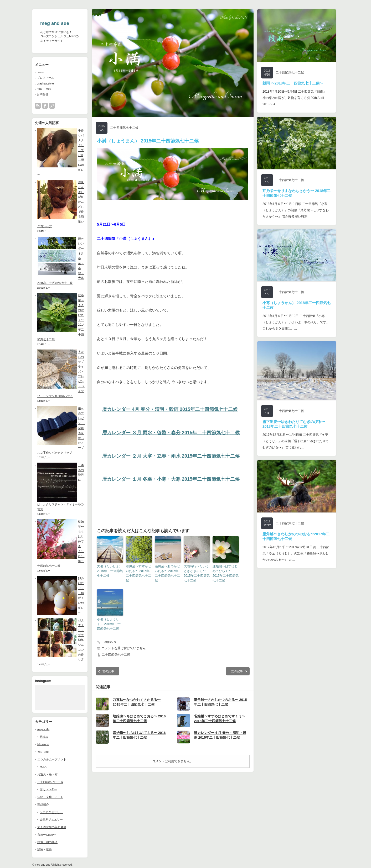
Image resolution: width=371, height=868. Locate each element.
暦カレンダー (48, 789)
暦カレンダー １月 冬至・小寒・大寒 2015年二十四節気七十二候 (171, 479)
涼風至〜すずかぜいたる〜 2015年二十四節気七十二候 (138, 573)
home (40, 72)
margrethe (109, 642)
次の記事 (237, 671)
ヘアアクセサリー (51, 812)
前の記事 (108, 671)
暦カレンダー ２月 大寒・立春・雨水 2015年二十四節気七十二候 (171, 456)
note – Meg (44, 89)
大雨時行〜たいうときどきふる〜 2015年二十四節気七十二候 (197, 573)
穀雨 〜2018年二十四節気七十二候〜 (293, 83)
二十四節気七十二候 (50, 782)
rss (38, 106)
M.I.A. (43, 767)
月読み (44, 737)
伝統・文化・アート (50, 797)
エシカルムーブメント (52, 759)
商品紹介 (43, 805)
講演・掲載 (45, 850)
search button (52, 106)
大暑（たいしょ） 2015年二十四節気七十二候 (110, 571)
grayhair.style (45, 83)
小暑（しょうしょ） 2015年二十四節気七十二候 (109, 624)
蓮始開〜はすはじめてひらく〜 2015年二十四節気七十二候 (226, 573)
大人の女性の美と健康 (52, 827)
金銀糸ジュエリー (51, 819)
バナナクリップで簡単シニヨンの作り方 (81, 640)
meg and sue (55, 23)
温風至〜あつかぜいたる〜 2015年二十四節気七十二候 (167, 573)
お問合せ (43, 94)
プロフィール (45, 78)
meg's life (43, 729)
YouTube (43, 752)
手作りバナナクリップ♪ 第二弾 (81, 145)
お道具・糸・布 (47, 774)
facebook (45, 106)
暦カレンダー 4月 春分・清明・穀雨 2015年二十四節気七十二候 (170, 409)
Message (43, 744)
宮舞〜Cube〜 (47, 835)
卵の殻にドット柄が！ (81, 588)
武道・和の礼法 (47, 842)
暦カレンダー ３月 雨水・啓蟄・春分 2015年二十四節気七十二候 (171, 433)
